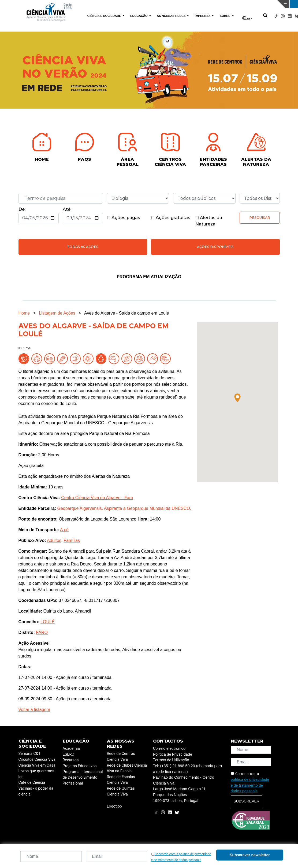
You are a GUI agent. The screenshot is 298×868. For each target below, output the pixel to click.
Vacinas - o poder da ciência (36, 791)
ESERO (69, 754)
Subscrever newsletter (250, 855)
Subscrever (247, 801)
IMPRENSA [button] (203, 16)
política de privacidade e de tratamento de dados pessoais (250, 785)
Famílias (72, 540)
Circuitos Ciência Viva (37, 760)
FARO (42, 632)
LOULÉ (47, 622)
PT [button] (246, 18)
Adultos (54, 540)
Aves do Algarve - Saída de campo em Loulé (126, 313)
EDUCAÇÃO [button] (139, 16)
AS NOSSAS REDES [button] (172, 16)
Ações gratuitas (171, 218)
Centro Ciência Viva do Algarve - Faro (97, 498)
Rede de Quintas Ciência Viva (121, 791)
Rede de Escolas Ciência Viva (121, 780)
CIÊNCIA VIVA (197, 4)
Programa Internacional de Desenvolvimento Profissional (83, 778)
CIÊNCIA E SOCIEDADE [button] (105, 16)
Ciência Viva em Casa (37, 765)
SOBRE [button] (226, 16)
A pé (64, 530)
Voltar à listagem (34, 710)
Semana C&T (30, 754)
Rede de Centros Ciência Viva (121, 757)
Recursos (71, 760)
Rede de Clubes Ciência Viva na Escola (127, 768)
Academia (71, 749)
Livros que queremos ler (36, 774)
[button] (237, 398)
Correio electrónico (169, 749)
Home (24, 313)
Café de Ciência (32, 783)
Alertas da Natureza (209, 221)
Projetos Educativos (80, 766)
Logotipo (115, 806)
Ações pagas (124, 218)
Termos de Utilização (171, 760)
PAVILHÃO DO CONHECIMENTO (130, 3)
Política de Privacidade (173, 754)
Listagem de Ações (57, 313)
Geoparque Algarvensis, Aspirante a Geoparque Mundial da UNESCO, (124, 508)
